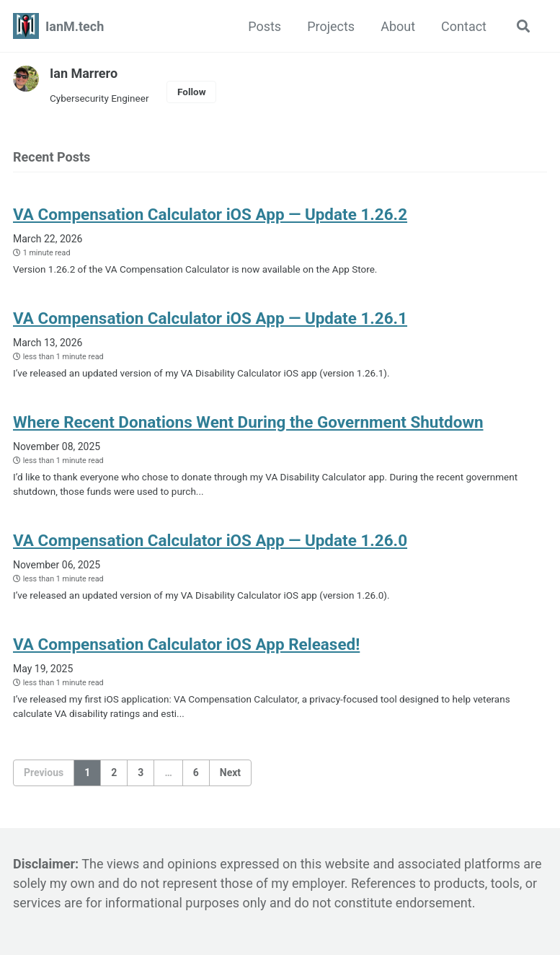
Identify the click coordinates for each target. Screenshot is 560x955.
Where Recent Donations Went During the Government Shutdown (248, 422)
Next (230, 773)
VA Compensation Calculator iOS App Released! (187, 644)
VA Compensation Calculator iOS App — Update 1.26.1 (210, 318)
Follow (192, 92)
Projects (331, 26)
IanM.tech (75, 26)
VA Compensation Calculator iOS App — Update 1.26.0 (210, 540)
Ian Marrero (84, 73)
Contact (464, 26)
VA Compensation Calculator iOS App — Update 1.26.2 (210, 214)
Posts (265, 26)
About (398, 26)
